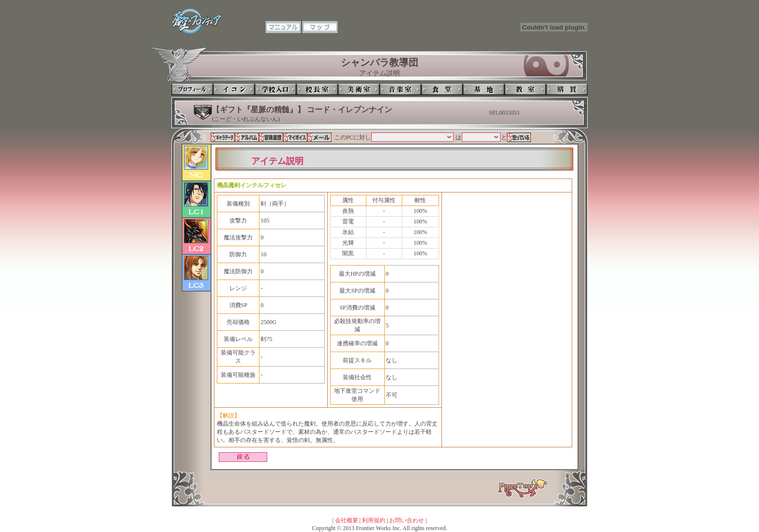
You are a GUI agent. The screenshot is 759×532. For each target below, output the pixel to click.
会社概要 (347, 520)
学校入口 (275, 89)
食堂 (442, 89)
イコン (234, 89)
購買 (567, 89)
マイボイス (295, 137)
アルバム (247, 137)
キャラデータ (223, 137)
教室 (525, 89)
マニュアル (283, 27)
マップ (320, 27)
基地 (484, 89)
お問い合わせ (407, 520)
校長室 (317, 89)
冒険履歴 (271, 137)
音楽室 (400, 89)
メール (319, 137)
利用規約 (374, 520)
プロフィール (192, 89)
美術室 (359, 89)
